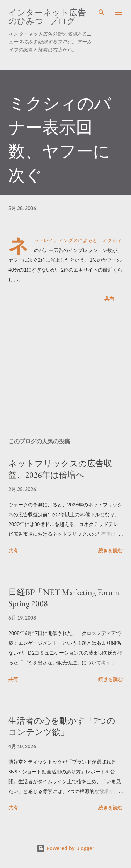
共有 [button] (109, 299)
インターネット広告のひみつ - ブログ (47, 17)
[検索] (102, 13)
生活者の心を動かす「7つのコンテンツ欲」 (62, 726)
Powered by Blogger (65, 848)
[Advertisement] (65, 371)
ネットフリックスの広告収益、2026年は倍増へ (60, 469)
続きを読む (110, 550)
